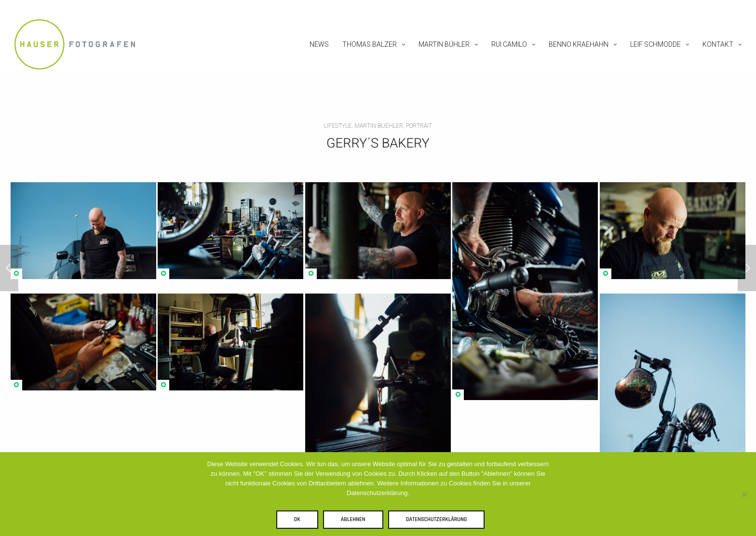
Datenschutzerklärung (437, 519)
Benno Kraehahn (579, 44)
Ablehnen (353, 519)
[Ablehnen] (744, 494)
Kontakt (718, 44)
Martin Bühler (444, 44)
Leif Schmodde (655, 44)
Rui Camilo (509, 44)
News (319, 44)
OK (297, 519)
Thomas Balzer (370, 44)
